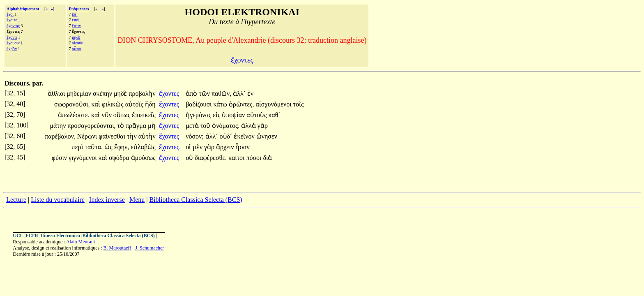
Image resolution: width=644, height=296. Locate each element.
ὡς (109, 147)
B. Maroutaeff (117, 248)
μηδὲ (76, 37)
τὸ (122, 126)
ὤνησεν (267, 136)
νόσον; (195, 136)
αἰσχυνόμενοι (274, 104)
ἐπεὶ (75, 20)
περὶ (78, 147)
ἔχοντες (170, 94)
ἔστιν (76, 26)
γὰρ (263, 126)
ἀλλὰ (249, 126)
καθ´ (274, 115)
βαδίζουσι (199, 104)
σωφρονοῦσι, (72, 104)
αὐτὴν (147, 136)
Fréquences (79, 9)
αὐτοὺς (257, 115)
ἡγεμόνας (199, 115)
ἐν (250, 94)
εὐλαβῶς (143, 147)
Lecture (16, 200)
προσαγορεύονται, (91, 126)
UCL (18, 236)
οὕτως (123, 115)
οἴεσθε (77, 43)
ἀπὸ (192, 94)
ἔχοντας (13, 26)
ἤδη (150, 104)
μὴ (152, 126)
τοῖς (298, 104)
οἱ (189, 147)
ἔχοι (10, 14)
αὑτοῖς (135, 104)
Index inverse (107, 200)
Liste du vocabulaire (58, 200)
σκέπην (103, 94)
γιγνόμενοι (84, 158)
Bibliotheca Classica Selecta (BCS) (195, 200)
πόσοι (254, 158)
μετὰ (193, 126)
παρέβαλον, (60, 136)
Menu (137, 200)
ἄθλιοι (57, 94)
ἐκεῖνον (245, 136)
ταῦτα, (94, 147)
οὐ (190, 158)
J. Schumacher (149, 248)
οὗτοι (77, 49)
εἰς (217, 115)
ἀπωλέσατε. (74, 115)
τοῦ (206, 126)
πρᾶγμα (137, 126)
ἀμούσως (143, 158)
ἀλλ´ (240, 94)
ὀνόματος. (226, 126)
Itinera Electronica (60, 236)
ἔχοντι (12, 37)
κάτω (221, 104)
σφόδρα (120, 158)
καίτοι (237, 158)
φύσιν (60, 158)
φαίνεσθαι (113, 136)
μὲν (198, 147)
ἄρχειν (226, 147)
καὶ (97, 104)
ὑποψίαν (234, 115)
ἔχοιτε (12, 20)
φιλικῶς (114, 104)
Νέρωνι (88, 136)
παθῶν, (221, 94)
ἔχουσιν (13, 43)
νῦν (107, 115)
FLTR (32, 236)
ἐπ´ (75, 14)
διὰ (267, 158)
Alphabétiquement (23, 9)
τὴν (133, 136)
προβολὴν (142, 94)
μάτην (59, 126)
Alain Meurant (80, 242)
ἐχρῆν (12, 49)
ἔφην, (122, 147)
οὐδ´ (227, 136)
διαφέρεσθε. (211, 158)
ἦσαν (242, 147)
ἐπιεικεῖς (144, 115)
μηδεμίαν (80, 94)
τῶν (205, 94)
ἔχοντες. (170, 147)
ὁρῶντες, (241, 104)
